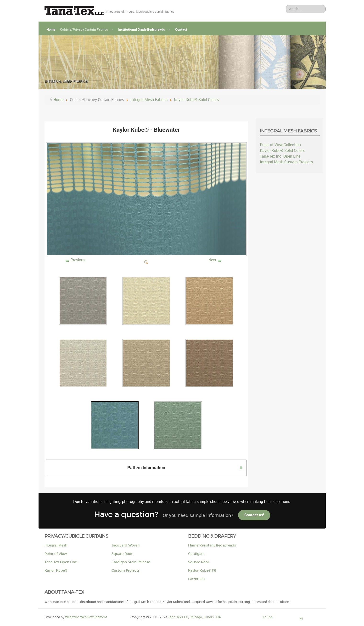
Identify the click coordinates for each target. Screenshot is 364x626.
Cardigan (196, 554)
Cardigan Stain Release (131, 562)
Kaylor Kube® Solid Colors (282, 151)
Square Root (122, 554)
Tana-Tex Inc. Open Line (280, 156)
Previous (78, 260)
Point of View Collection (280, 145)
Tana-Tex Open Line (61, 562)
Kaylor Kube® (56, 571)
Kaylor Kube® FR (202, 571)
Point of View (56, 554)
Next (212, 260)
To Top (268, 617)
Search (286, 5)
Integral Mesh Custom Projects (286, 162)
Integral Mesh (56, 545)
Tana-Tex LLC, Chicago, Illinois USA (194, 617)
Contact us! (254, 515)
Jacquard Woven (126, 545)
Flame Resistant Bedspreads (212, 545)
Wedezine (86, 617)
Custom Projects (126, 571)
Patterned (196, 579)
